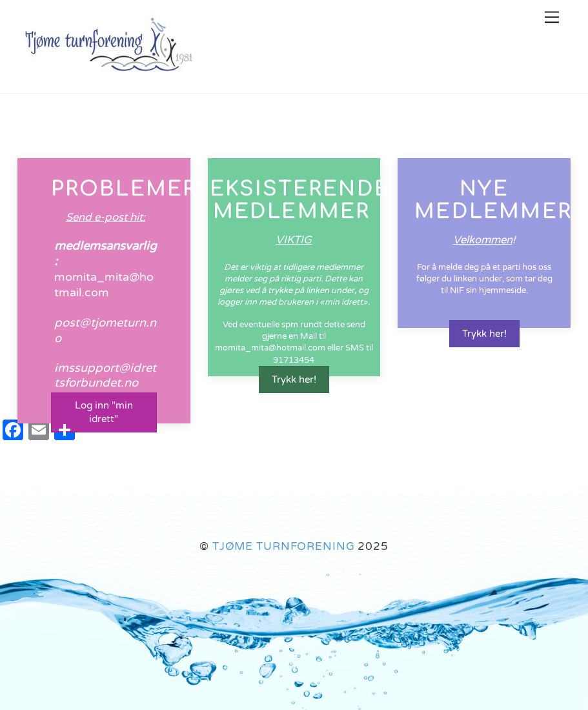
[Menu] (552, 18)
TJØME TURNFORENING (284, 546)
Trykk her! (294, 380)
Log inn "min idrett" (104, 412)
